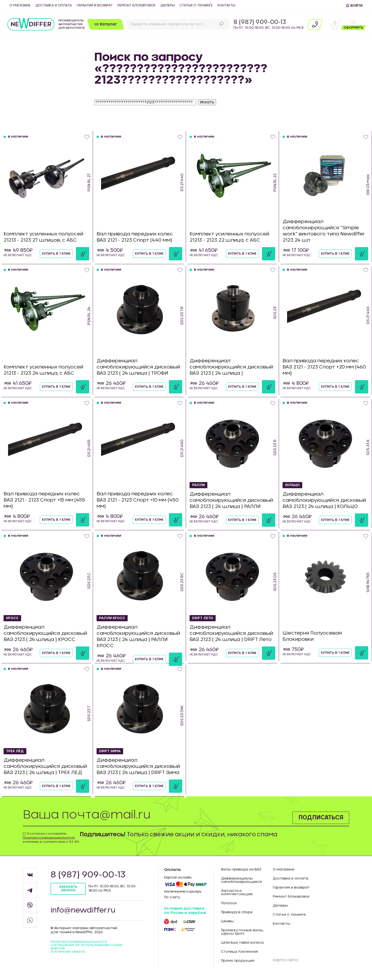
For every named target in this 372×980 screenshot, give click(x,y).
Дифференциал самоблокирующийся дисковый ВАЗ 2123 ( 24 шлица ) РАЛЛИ (231, 500)
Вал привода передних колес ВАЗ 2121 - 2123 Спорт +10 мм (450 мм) (138, 500)
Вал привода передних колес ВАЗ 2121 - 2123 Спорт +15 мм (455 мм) (44, 500)
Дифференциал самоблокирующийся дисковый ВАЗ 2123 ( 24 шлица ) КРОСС (45, 633)
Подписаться (321, 818)
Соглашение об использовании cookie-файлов (87, 947)
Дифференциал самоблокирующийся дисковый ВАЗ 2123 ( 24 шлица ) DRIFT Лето (231, 633)
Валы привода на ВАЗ (241, 870)
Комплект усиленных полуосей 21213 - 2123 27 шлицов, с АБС (43, 237)
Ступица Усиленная (239, 952)
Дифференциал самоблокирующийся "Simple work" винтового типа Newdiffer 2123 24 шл (324, 231)
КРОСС (12, 618)
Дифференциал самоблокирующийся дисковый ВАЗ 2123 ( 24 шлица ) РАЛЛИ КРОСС (138, 636)
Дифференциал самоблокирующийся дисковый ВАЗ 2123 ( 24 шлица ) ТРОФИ (138, 367)
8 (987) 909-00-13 (260, 22)
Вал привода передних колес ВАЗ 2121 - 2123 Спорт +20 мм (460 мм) (324, 367)
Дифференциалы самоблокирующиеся (241, 880)
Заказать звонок (68, 889)
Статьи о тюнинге (196, 5)
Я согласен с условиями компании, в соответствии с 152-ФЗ (51, 838)
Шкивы (227, 921)
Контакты (226, 5)
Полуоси (229, 903)
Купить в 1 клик (56, 254)
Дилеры (168, 5)
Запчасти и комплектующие (237, 893)
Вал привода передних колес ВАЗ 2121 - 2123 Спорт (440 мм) (135, 237)
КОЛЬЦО (292, 485)
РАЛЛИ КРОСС (112, 618)
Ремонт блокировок (137, 5)
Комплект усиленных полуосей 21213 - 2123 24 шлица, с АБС (43, 370)
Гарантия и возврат (95, 5)
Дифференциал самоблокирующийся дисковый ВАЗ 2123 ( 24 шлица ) (231, 367)
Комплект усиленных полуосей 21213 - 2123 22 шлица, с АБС (229, 237)
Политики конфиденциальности (49, 838)
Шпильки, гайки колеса (242, 943)
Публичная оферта (68, 952)
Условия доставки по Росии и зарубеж (185, 911)
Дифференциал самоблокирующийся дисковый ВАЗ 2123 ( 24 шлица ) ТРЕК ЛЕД (45, 766)
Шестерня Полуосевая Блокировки (312, 636)
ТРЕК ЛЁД (15, 751)
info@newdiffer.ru (83, 910)
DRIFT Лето (203, 618)
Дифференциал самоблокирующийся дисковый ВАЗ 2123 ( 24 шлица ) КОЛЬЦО (324, 500)
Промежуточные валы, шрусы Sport (242, 932)
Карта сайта (285, 960)
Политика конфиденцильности (79, 942)
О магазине (20, 5)
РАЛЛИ (198, 485)
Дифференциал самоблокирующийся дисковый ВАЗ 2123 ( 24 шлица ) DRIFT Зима (138, 766)
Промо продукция (238, 961)
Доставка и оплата (54, 5)
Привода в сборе (237, 912)
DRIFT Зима (110, 751)
